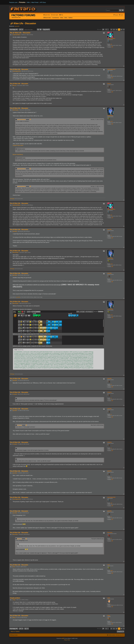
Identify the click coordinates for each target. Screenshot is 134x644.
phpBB (63, 638)
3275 (112, 121)
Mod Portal (35, 2)
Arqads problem (15, 598)
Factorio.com (13, 2)
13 (111, 398)
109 (111, 75)
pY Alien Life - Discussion (23, 23)
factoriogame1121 (111, 69)
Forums (22, 2)
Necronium (110, 532)
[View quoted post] (30, 120)
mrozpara (110, 392)
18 (111, 235)
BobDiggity (12, 199)
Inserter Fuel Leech (18, 145)
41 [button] (111, 30)
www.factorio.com (16, 18)
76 (111, 538)
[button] (103, 30)
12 (111, 89)
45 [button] (122, 30)
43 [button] (117, 30)
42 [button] (114, 30)
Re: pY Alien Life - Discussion (20, 33)
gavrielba (109, 229)
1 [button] (108, 30)
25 (111, 621)
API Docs (43, 2)
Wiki (28, 2)
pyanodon (17, 26)
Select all (21, 350)
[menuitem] (55, 15)
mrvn (109, 565)
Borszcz (109, 83)
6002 (112, 571)
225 (111, 44)
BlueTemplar (110, 116)
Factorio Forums (23, 15)
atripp (109, 598)
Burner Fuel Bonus (18, 154)
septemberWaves (111, 38)
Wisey (109, 615)
